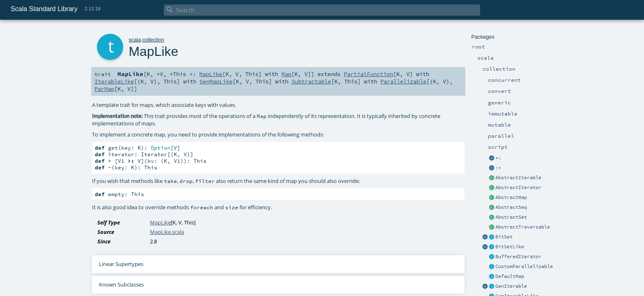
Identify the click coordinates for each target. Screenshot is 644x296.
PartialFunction (368, 74)
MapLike (211, 74)
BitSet (504, 237)
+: (498, 158)
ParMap (104, 89)
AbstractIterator (518, 187)
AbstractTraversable (523, 227)
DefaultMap (510, 276)
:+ (498, 168)
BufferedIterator (518, 257)
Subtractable (311, 81)
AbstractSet (511, 217)
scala (135, 40)
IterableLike (114, 81)
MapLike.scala (167, 232)
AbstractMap (511, 197)
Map (286, 74)
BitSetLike (510, 247)
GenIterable (511, 286)
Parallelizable (403, 81)
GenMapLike (216, 81)
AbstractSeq (511, 207)
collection (153, 40)
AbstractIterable (518, 178)
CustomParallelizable (524, 266)
